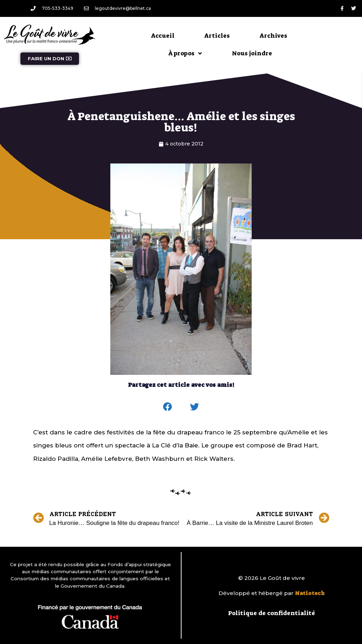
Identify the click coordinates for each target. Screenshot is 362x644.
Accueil (163, 36)
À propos (185, 53)
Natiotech (310, 593)
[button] (167, 407)
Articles (217, 36)
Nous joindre (252, 53)
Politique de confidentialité (272, 613)
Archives (274, 36)
